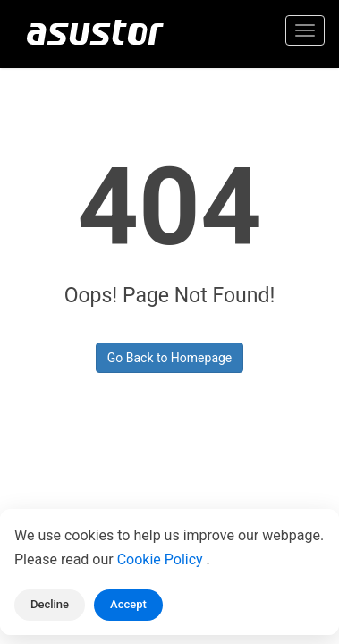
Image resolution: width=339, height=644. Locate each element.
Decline (50, 604)
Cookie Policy (162, 559)
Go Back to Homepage (170, 358)
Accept (128, 604)
